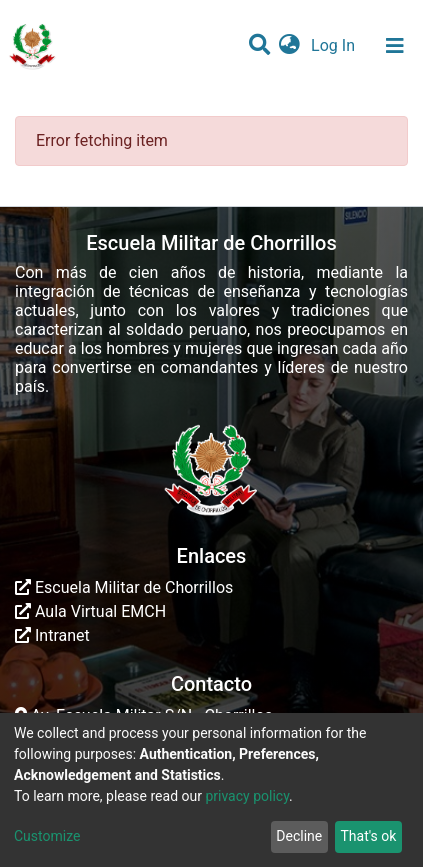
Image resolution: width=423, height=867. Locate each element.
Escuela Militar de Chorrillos (124, 587)
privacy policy (247, 796)
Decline (299, 836)
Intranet (52, 635)
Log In (335, 45)
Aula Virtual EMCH (90, 611)
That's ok (368, 836)
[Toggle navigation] (395, 46)
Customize (47, 836)
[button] (289, 46)
